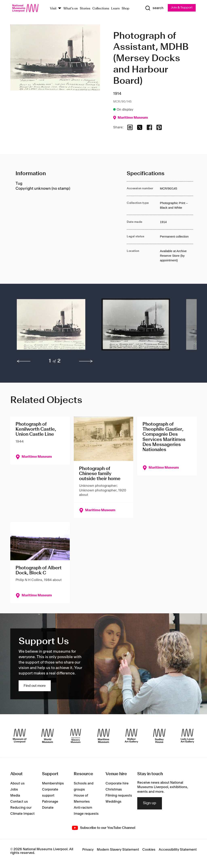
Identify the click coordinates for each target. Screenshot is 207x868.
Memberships (53, 784)
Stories (85, 9)
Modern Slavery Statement (118, 850)
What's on (71, 9)
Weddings (114, 802)
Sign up (150, 803)
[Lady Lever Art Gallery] (187, 736)
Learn (115, 9)
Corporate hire (117, 784)
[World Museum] (48, 736)
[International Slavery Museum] (76, 736)
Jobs (14, 790)
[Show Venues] (60, 9)
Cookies (149, 850)
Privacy (88, 850)
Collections (101, 9)
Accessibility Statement (178, 850)
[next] (86, 361)
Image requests (86, 814)
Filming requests (119, 796)
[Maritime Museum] (103, 736)
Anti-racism (83, 808)
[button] (51, 327)
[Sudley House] (159, 736)
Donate (48, 808)
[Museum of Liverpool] (20, 736)
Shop (126, 9)
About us (17, 784)
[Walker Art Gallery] (131, 736)
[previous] (24, 361)
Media (15, 796)
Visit (53, 9)
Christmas (114, 790)
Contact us (19, 802)
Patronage (50, 802)
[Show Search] (154, 8)
